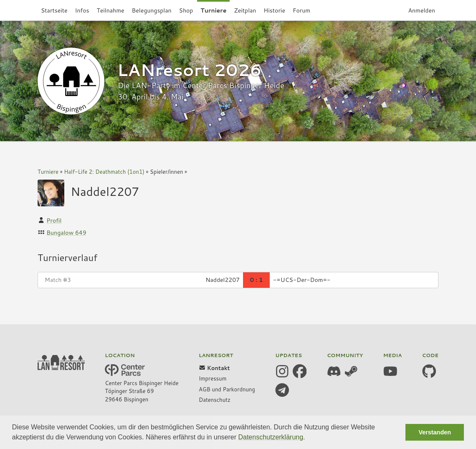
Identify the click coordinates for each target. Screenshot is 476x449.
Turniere (48, 172)
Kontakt (214, 368)
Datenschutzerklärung (271, 437)
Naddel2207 (105, 191)
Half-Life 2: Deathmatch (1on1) (104, 172)
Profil (54, 221)
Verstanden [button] (435, 432)
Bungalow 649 (66, 233)
